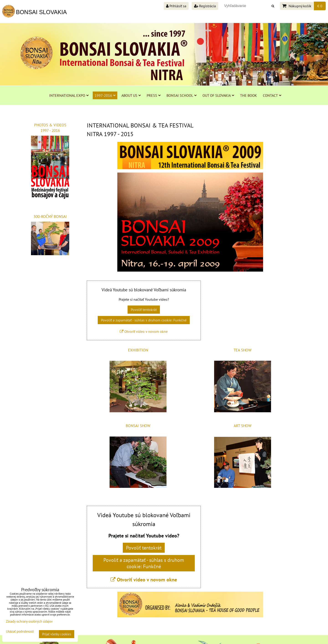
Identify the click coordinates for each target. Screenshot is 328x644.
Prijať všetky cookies (57, 634)
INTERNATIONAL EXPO (69, 95)
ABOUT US (131, 95)
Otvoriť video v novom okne (144, 331)
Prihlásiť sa (176, 6)
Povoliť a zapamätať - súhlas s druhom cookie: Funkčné (144, 320)
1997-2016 (105, 95)
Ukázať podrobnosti (20, 632)
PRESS (154, 95)
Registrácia (205, 6)
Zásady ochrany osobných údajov (29, 621)
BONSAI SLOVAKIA (41, 12)
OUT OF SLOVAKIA (218, 95)
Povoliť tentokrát (144, 310)
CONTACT (272, 95)
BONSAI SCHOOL (182, 95)
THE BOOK (249, 95)
